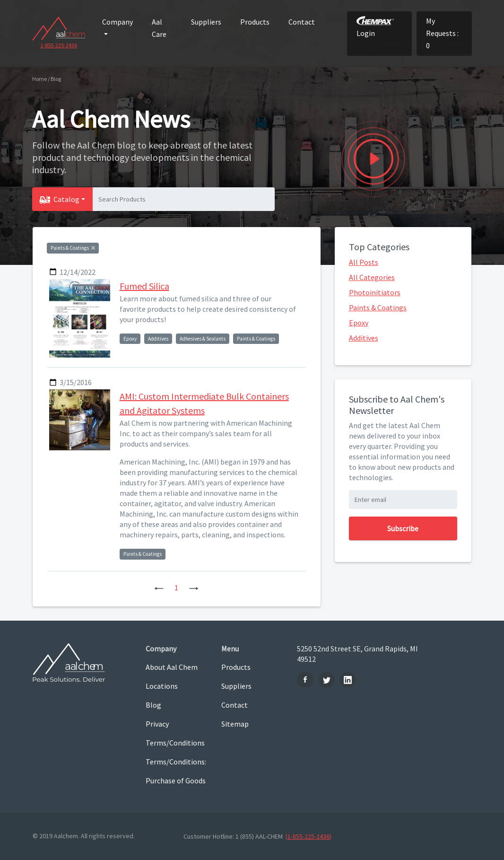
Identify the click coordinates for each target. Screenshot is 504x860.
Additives (364, 338)
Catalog (66, 199)
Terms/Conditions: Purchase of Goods (176, 771)
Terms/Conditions (175, 743)
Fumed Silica (144, 286)
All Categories (372, 277)
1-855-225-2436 (59, 45)
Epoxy (359, 323)
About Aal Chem (172, 667)
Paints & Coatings (378, 307)
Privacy (157, 724)
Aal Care (159, 28)
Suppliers (206, 22)
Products (255, 22)
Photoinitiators (375, 292)
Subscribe (403, 528)
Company (117, 22)
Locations (162, 686)
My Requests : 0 (442, 33)
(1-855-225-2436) (308, 836)
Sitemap (235, 724)
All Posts (364, 262)
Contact (302, 22)
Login (375, 27)
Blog (153, 705)
